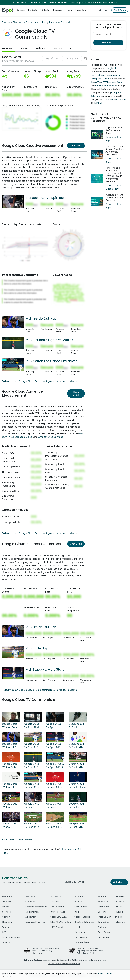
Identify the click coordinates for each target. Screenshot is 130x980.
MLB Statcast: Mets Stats (45, 669)
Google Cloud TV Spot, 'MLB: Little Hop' (32, 746)
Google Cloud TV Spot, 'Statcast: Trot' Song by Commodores (10, 825)
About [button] (70, 10)
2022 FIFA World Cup (61, 922)
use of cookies (105, 973)
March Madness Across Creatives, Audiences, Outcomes (115, 151)
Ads (72, 48)
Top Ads (54, 902)
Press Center (104, 917)
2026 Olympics (58, 927)
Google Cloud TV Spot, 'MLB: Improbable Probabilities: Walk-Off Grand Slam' (33, 825)
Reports (78, 902)
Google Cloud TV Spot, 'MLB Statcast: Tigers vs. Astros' (33, 766)
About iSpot (103, 902)
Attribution (31, 917)
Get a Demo (76, 146)
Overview (7, 48)
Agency (6, 917)
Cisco (29, 437)
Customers (103, 907)
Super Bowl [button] (81, 10)
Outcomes (58, 48)
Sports (5, 927)
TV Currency (81, 937)
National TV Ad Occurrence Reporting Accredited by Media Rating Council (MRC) (90, 951)
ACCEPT (7, 976)
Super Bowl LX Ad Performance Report (115, 130)
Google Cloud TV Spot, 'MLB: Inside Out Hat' (10, 746)
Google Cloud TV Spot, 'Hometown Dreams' (76, 726)
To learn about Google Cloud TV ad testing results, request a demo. (40, 381)
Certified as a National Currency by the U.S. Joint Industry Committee (46, 951)
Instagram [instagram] (120, 922)
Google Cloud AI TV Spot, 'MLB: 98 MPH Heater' (55, 766)
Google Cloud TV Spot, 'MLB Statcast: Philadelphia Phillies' (54, 786)
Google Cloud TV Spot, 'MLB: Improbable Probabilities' (76, 825)
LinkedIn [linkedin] (118, 917)
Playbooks (80, 932)
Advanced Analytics (35, 922)
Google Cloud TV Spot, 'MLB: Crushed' (10, 786)
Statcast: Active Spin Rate (46, 198)
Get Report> (110, 3)
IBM (81, 433)
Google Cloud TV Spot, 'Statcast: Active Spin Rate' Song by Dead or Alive (32, 806)
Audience (41, 48)
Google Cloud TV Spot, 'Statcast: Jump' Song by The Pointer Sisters (78, 806)
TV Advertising (82, 942)
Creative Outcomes (84, 922)
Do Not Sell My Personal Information (64, 964)
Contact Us (103, 922)
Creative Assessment (36, 907)
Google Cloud (113, 68)
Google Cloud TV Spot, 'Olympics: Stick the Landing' (55, 726)
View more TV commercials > (18, 840)
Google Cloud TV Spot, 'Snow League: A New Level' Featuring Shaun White (11, 726)
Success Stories (82, 917)
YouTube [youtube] (119, 912)
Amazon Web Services (51, 437)
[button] (64, 59)
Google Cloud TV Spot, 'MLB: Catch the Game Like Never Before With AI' (32, 786)
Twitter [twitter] (118, 907)
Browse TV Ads (58, 912)
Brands (6, 907)
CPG (4, 932)
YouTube (99, 103)
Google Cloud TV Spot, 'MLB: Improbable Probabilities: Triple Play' (54, 825)
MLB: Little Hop (37, 648)
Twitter (122, 99)
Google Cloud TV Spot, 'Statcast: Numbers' (54, 806)
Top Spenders (57, 907)
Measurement (32, 912)
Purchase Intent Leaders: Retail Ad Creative (115, 198)
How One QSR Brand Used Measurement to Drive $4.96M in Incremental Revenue (115, 175)
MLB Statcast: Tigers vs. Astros (49, 340)
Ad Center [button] (45, 10)
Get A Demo (120, 10)
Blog (77, 912)
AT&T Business (17, 437)
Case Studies (81, 907)
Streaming (7, 922)
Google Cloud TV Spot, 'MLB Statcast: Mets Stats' (54, 746)
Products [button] (33, 10)
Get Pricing (103, 937)
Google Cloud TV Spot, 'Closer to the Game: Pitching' (77, 786)
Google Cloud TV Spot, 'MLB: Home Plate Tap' (78, 746)
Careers (102, 912)
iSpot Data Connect (12, 937)
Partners (102, 927)
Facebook (113, 99)
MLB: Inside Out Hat (41, 319)
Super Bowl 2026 (59, 917)
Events (78, 927)
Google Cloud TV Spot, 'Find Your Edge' (32, 726)
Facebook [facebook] (119, 902)
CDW (5, 437)
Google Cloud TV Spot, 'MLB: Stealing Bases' (77, 766)
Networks (7, 912)
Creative (23, 48)
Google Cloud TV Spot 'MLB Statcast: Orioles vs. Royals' (10, 766)
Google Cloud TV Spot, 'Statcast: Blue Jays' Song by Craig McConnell (10, 806)
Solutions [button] (21, 10)
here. (104, 960)
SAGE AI (6, 942)
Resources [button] (58, 10)
